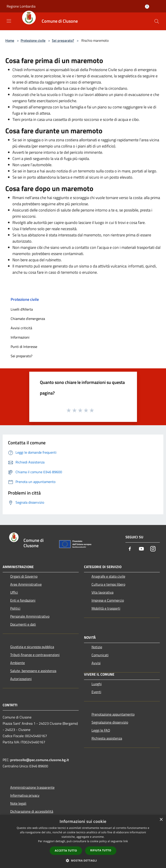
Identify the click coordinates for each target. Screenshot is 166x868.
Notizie (97, 647)
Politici (15, 608)
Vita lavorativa (103, 592)
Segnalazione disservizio (110, 722)
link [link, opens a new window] (126, 841)
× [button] (161, 820)
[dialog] (83, 841)
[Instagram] (153, 549)
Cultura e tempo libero (108, 584)
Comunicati (100, 655)
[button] (83, 860)
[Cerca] (157, 21)
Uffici (14, 592)
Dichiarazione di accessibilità (32, 811)
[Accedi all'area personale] (147, 7)
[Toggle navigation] (9, 21)
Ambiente (18, 663)
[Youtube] (141, 549)
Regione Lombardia (21, 6)
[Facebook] (130, 549)
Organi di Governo (24, 576)
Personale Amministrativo (30, 616)
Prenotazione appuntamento (113, 714)
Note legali (18, 803)
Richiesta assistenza (107, 738)
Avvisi (96, 663)
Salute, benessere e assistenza (33, 671)
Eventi (96, 692)
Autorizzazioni (21, 679)
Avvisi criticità (21, 328)
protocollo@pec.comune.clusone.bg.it (40, 760)
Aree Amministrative (26, 584)
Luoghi (97, 684)
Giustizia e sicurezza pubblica (32, 647)
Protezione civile (33, 40)
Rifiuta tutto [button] (101, 850)
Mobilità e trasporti (106, 608)
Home (10, 40)
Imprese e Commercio (108, 600)
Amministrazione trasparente (32, 787)
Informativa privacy (25, 795)
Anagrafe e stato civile (108, 576)
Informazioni (20, 337)
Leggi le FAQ (101, 730)
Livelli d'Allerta (22, 309)
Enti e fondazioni (23, 600)
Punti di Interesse (24, 347)
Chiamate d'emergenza (28, 319)
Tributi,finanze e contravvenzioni (35, 655)
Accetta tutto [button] (66, 851)
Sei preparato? (63, 40)
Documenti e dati (23, 624)
